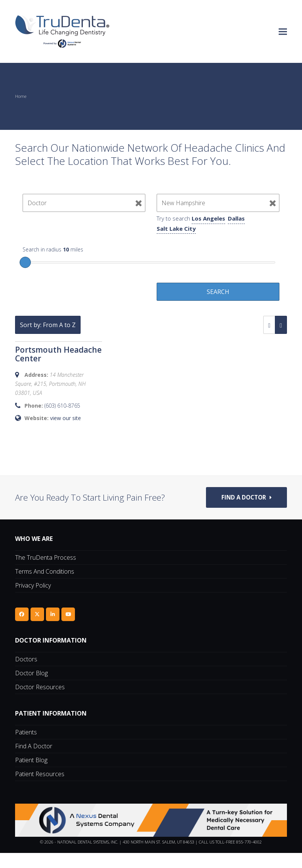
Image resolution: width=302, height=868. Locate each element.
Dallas (236, 218)
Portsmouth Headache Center (58, 354)
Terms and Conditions (45, 586)
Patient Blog (31, 775)
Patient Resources (40, 789)
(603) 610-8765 (62, 406)
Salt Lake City (176, 228)
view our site (66, 418)
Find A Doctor (34, 761)
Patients (26, 747)
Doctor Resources (40, 702)
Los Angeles (208, 218)
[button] (283, 31)
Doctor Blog (31, 688)
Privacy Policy (33, 600)
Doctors (26, 674)
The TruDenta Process (46, 573)
